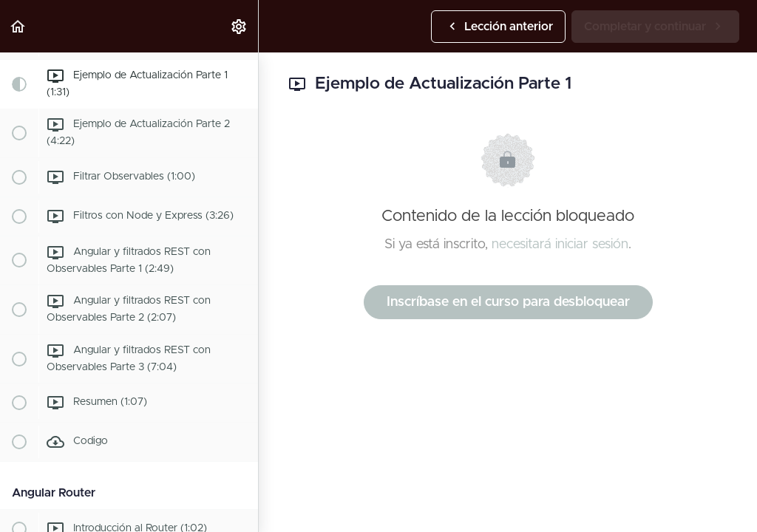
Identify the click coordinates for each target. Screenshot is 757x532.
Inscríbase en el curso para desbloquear (508, 302)
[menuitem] (240, 26)
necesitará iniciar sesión (560, 245)
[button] (18, 26)
